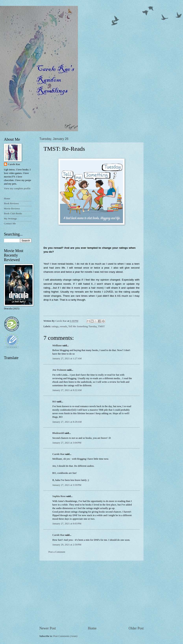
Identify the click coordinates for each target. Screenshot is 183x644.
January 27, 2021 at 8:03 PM (67, 524)
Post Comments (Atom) (65, 636)
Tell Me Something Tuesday (83, 326)
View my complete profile (17, 188)
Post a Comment (57, 552)
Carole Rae (58, 454)
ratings (55, 326)
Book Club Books (13, 213)
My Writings (10, 219)
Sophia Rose (59, 496)
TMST (101, 326)
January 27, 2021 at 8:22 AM (67, 390)
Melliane (57, 346)
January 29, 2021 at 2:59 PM (67, 545)
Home (92, 628)
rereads (63, 326)
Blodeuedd (58, 433)
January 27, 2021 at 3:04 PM (67, 443)
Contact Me (10, 224)
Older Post (136, 628)
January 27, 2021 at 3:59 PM (67, 485)
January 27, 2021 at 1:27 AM (67, 358)
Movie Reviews (12, 209)
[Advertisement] (91, 593)
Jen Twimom (59, 370)
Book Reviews (11, 203)
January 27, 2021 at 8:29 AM (67, 422)
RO (54, 402)
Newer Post (48, 628)
